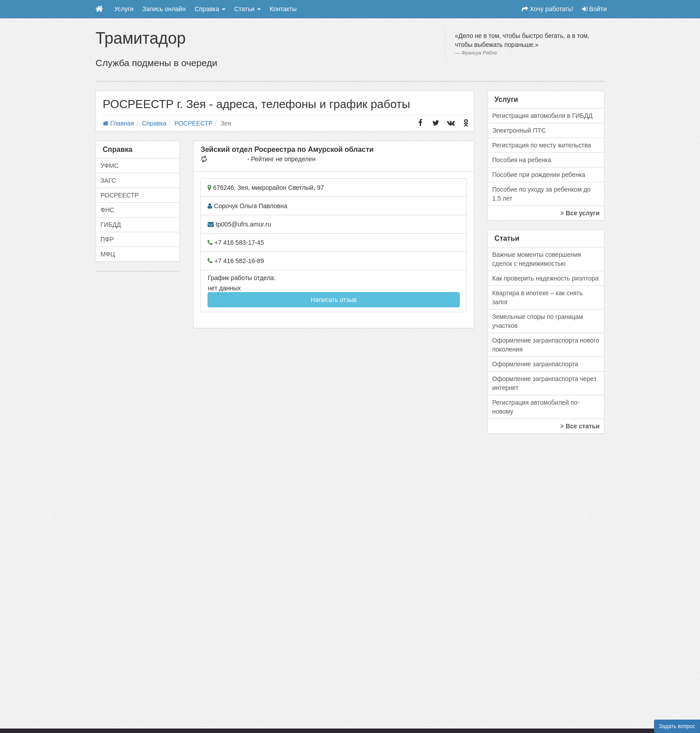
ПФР (107, 239)
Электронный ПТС (519, 130)
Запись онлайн (164, 9)
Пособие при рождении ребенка (539, 175)
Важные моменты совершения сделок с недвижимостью (537, 259)
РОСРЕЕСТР (120, 195)
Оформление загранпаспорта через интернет (544, 383)
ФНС (107, 210)
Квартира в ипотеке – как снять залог (538, 297)
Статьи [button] (248, 9)
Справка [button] (210, 9)
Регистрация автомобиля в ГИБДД (543, 116)
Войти (594, 9)
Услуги (124, 9)
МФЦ (108, 254)
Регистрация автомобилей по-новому (536, 407)
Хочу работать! (548, 9)
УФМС (110, 166)
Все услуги (580, 213)
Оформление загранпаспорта (535, 364)
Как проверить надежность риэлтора (546, 278)
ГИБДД (111, 225)
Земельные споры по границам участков (538, 321)
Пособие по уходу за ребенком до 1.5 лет (542, 194)
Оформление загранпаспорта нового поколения (546, 345)
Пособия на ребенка (522, 160)
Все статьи (580, 426)
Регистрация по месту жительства (542, 145)
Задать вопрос (677, 726)
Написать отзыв (334, 300)
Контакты (283, 9)
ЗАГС (108, 180)
